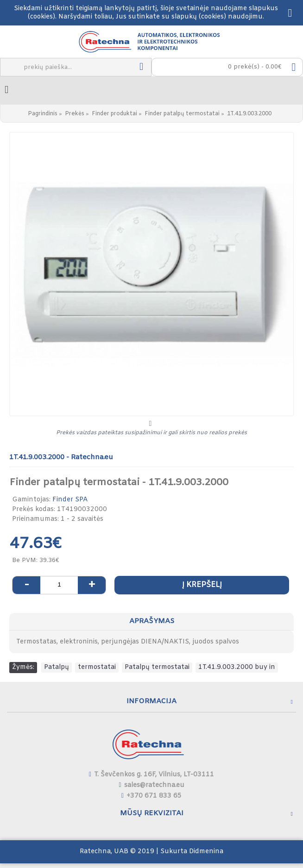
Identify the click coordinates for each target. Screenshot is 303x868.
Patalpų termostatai (157, 667)
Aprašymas (152, 621)
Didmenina (206, 852)
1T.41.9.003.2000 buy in (237, 667)
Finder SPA (70, 500)
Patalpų (57, 667)
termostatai (97, 667)
